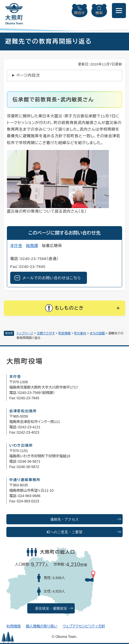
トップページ (25, 333)
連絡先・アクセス (64, 519)
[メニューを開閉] (119, 11)
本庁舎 (16, 246)
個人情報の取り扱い (42, 626)
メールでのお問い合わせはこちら (52, 278)
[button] (64, 308)
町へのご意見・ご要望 (64, 532)
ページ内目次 (28, 75)
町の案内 (80, 333)
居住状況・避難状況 (51, 608)
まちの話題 (97, 333)
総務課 (32, 246)
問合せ (80, 13)
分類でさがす (46, 333)
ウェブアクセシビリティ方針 (84, 626)
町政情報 (64, 333)
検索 (99, 13)
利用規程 (14, 626)
